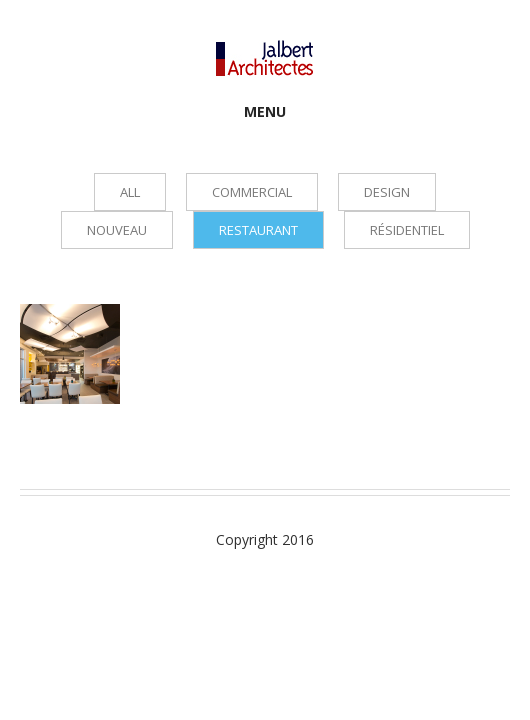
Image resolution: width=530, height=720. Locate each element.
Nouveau (117, 230)
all (130, 192)
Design (387, 192)
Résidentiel (407, 230)
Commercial (252, 192)
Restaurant (258, 230)
